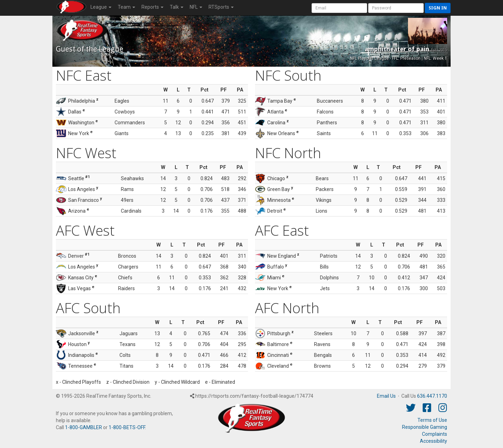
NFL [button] (196, 7)
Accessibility (433, 441)
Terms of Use (432, 420)
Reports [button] (152, 7)
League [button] (101, 7)
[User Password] (396, 8)
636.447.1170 (432, 396)
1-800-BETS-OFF (127, 427)
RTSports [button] (221, 7)
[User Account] (339, 8)
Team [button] (126, 7)
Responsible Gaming (425, 427)
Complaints (435, 434)
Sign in (438, 8)
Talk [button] (177, 7)
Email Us (386, 396)
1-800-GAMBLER (83, 427)
